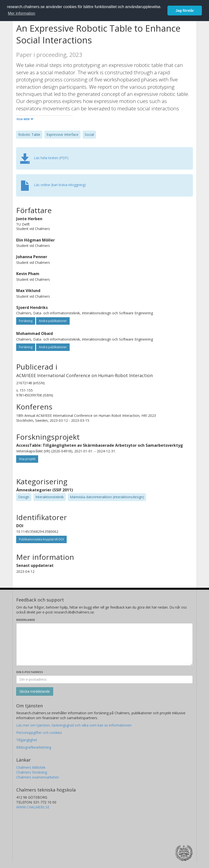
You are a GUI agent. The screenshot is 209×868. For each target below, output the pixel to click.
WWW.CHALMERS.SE (33, 807)
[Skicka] (35, 691)
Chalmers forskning (32, 772)
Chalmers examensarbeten (38, 777)
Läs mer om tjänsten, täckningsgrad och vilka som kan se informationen (74, 725)
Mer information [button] (22, 13)
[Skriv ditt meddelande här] (104, 644)
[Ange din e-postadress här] (104, 679)
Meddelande (26, 620)
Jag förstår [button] (185, 11)
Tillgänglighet (27, 740)
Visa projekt (27, 459)
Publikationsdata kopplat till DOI (41, 539)
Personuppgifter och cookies (39, 733)
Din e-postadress (30, 672)
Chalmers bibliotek (31, 767)
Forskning (26, 321)
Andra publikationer (53, 321)
